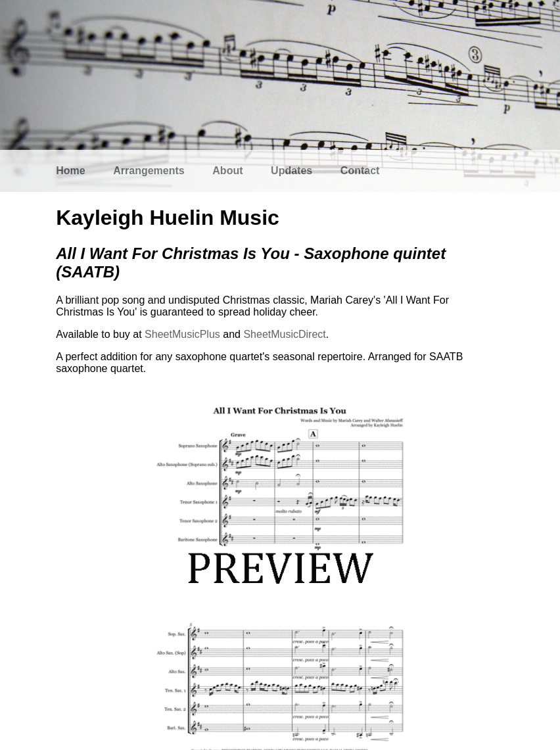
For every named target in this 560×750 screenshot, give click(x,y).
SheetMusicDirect (284, 334)
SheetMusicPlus (182, 334)
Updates (292, 171)
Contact (360, 171)
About (227, 171)
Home (70, 171)
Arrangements (149, 171)
